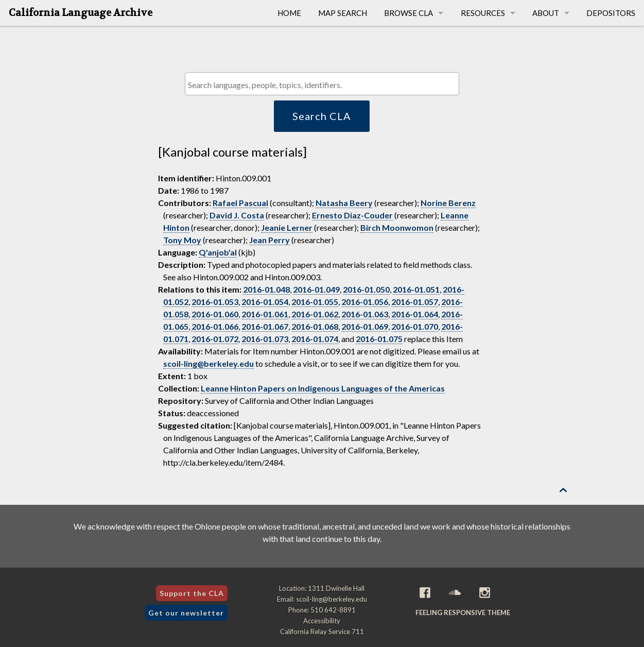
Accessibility (322, 621)
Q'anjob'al (218, 252)
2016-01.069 (365, 326)
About (546, 13)
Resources (483, 13)
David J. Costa (237, 215)
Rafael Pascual (240, 203)
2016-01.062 (315, 314)
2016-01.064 (415, 314)
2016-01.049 (316, 289)
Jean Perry (269, 240)
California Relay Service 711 (322, 632)
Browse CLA (408, 13)
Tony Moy (182, 240)
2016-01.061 (265, 314)
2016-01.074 (315, 339)
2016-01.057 (415, 302)
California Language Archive (81, 13)
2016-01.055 (315, 302)
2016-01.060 (215, 314)
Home (289, 13)
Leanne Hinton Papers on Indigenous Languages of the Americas (323, 388)
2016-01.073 (265, 339)
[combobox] (322, 84)
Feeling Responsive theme (463, 612)
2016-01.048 (266, 289)
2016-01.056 (365, 302)
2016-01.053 (215, 302)
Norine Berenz (448, 203)
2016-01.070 (415, 326)
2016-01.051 (416, 289)
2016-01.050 (366, 289)
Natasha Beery (344, 203)
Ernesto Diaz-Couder (352, 215)
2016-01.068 (315, 326)
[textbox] (325, 85)
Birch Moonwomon (397, 227)
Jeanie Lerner (287, 227)
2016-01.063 (365, 314)
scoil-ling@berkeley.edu (208, 363)
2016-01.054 (265, 302)
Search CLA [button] (322, 116)
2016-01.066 (215, 326)
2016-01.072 (215, 339)
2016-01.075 (379, 339)
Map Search (343, 13)
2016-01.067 (265, 326)
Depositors (611, 13)
